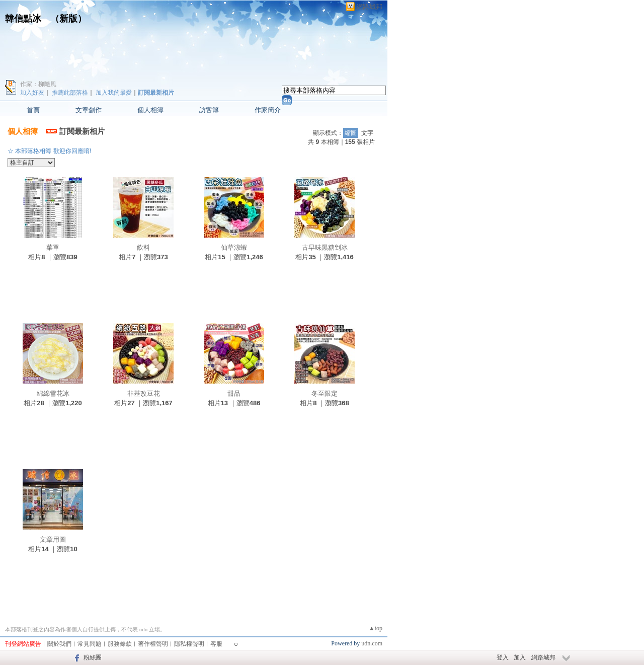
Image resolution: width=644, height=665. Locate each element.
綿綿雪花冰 (53, 393)
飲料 (143, 247)
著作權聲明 (153, 644)
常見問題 (90, 644)
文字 (367, 133)
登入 (503, 657)
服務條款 (120, 644)
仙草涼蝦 (234, 247)
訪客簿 (209, 110)
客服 (216, 644)
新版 (68, 19)
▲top (376, 628)
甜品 (234, 393)
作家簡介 (268, 110)
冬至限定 (325, 393)
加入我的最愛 (114, 93)
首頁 (33, 110)
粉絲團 (93, 657)
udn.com (372, 643)
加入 (520, 657)
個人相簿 (150, 110)
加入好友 (32, 93)
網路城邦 (369, 7)
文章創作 (89, 110)
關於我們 (59, 644)
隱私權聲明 (189, 644)
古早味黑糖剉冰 (325, 247)
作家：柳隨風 (38, 84)
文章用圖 (53, 539)
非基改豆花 (144, 393)
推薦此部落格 (70, 93)
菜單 (53, 247)
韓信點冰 (23, 19)
